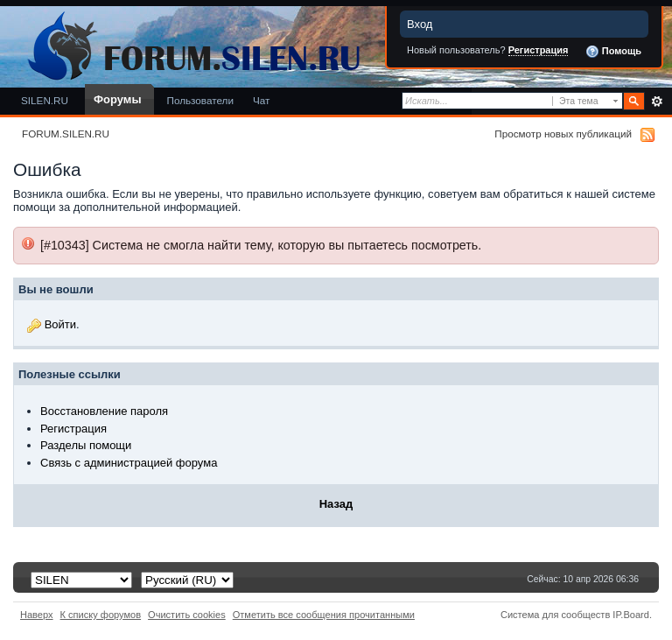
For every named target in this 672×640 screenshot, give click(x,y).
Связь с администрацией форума (129, 463)
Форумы (117, 99)
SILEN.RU (45, 100)
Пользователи (200, 100)
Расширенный (657, 102)
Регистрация (539, 50)
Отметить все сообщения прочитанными (324, 615)
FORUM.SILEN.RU (66, 134)
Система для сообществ (555, 615)
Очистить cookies (187, 615)
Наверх (37, 615)
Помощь (613, 52)
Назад (336, 504)
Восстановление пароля (104, 411)
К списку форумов (101, 615)
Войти (60, 324)
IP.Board (631, 615)
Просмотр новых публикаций (563, 134)
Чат (261, 100)
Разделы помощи (86, 445)
